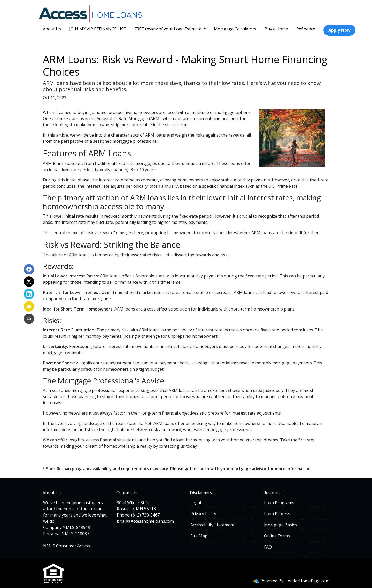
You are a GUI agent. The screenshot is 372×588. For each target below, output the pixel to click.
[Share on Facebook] (29, 269)
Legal (196, 503)
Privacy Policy (203, 514)
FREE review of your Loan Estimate (169, 29)
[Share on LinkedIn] (29, 294)
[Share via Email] (29, 306)
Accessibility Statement (212, 525)
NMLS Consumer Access (67, 546)
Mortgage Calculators (235, 29)
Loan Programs (279, 503)
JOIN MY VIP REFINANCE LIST (98, 29)
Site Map (199, 536)
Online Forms (277, 536)
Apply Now (339, 30)
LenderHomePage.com (307, 581)
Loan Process (277, 514)
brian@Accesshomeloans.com (145, 521)
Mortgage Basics (280, 525)
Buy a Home (276, 29)
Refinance (306, 29)
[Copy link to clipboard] (29, 319)
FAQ (268, 547)
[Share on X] (29, 282)
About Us (52, 29)
